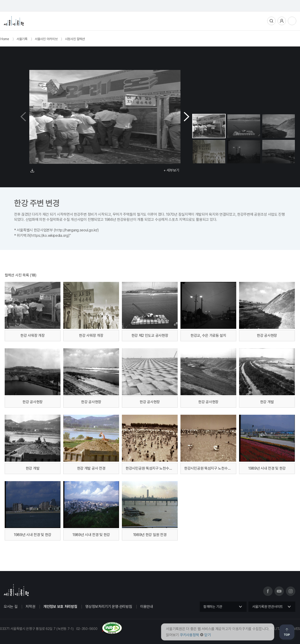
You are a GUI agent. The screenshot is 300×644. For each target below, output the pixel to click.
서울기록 (22, 39)
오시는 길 (11, 607)
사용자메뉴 (282, 21)
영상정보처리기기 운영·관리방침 (109, 607)
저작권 (30, 607)
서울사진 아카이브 (46, 39)
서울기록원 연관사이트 (268, 607)
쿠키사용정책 (189, 635)
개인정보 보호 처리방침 (60, 607)
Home (5, 39)
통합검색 (271, 21)
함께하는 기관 (213, 607)
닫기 (208, 635)
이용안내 (147, 607)
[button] (187, 117)
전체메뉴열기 (292, 21)
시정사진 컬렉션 (75, 39)
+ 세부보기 (171, 170)
